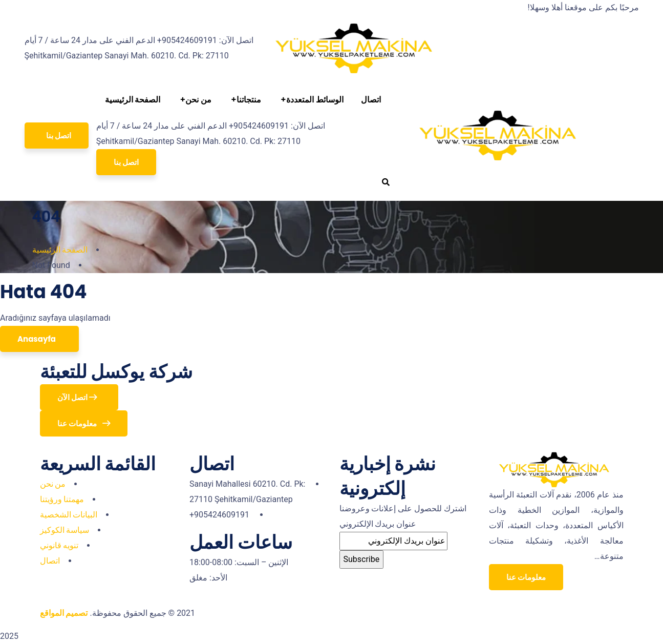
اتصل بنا (126, 162)
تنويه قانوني (59, 545)
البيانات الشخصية (69, 515)
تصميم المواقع (64, 613)
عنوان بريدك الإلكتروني (378, 524)
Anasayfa (37, 339)
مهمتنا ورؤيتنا (62, 499)
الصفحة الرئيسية (60, 250)
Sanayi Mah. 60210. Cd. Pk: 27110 (167, 56)
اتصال (50, 561)
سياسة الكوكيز (65, 530)
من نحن (53, 484)
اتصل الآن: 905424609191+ (205, 40)
